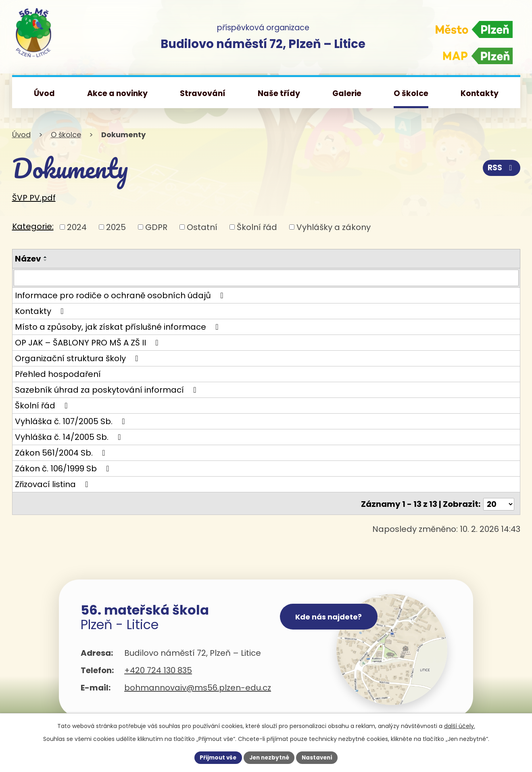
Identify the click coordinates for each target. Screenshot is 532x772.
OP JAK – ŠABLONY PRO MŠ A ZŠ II (89, 343)
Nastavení (319, 757)
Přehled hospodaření (58, 374)
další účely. (460, 725)
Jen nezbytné (269, 757)
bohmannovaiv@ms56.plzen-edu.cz (198, 687)
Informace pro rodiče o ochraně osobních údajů (121, 296)
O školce (66, 135)
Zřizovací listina (53, 485)
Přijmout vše (216, 757)
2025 (116, 227)
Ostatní (202, 227)
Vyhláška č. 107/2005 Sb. (72, 422)
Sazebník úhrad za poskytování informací (107, 390)
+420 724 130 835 (158, 669)
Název (28, 259)
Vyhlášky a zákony (334, 227)
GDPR (156, 227)
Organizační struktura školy (78, 359)
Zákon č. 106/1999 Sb (64, 469)
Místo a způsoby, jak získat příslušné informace (119, 327)
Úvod (21, 135)
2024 (77, 227)
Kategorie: (33, 226)
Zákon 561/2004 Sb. (62, 453)
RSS (501, 168)
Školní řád (257, 227)
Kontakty (41, 312)
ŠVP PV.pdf (34, 198)
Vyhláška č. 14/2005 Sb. (70, 437)
